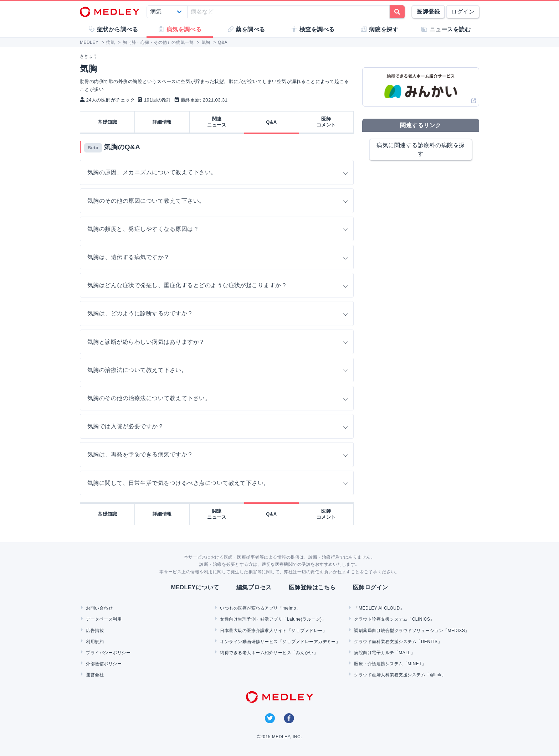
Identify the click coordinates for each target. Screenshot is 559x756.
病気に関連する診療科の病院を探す (420, 149)
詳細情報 (162, 122)
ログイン (463, 12)
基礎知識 (107, 122)
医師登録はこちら (312, 587)
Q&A (271, 122)
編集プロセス (254, 587)
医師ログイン (371, 587)
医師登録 (428, 12)
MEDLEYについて (195, 587)
